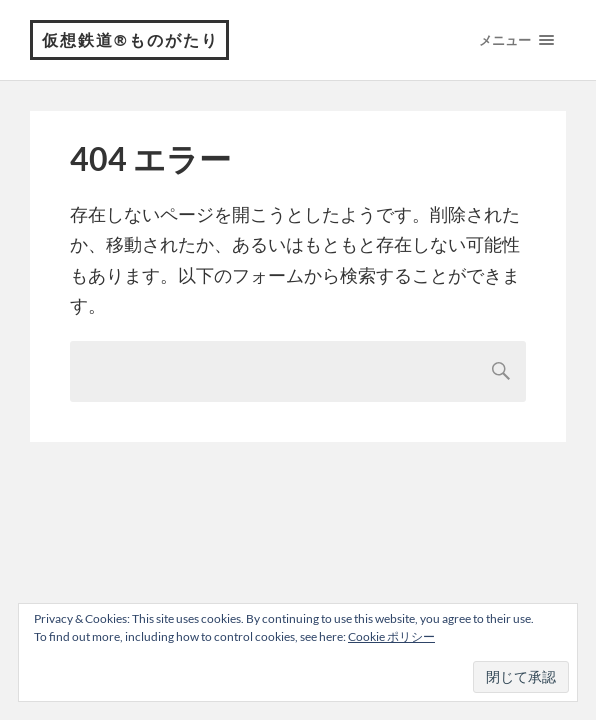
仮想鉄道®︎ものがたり (130, 39)
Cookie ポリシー (391, 636)
